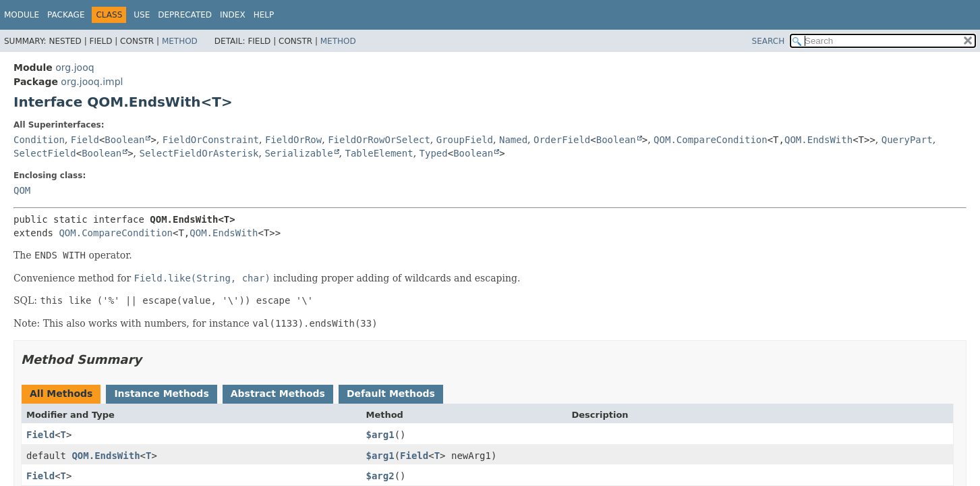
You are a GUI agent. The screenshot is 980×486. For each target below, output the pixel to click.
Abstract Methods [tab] (278, 394)
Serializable (298, 153)
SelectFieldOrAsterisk (199, 153)
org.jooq (75, 67)
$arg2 (380, 476)
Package (66, 15)
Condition (39, 140)
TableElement (379, 153)
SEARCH (769, 41)
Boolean (124, 140)
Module (22, 15)
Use (142, 15)
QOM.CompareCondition (711, 140)
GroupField (465, 140)
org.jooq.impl (92, 82)
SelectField (45, 153)
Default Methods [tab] (391, 394)
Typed (434, 153)
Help (264, 15)
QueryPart (907, 140)
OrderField (562, 140)
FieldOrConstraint (211, 140)
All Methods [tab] (61, 394)
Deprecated (185, 15)
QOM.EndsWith (818, 140)
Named (513, 140)
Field (85, 140)
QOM (22, 190)
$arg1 (380, 435)
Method (180, 41)
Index (233, 15)
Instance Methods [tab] (161, 394)
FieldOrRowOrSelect (379, 140)
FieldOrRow (293, 140)
